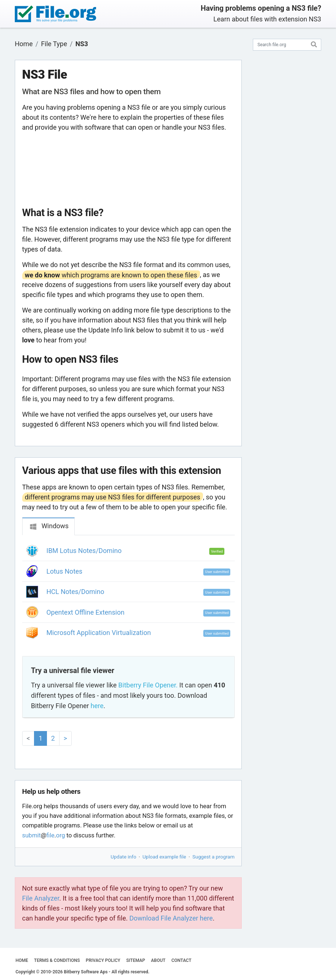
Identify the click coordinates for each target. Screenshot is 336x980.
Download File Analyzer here (171, 918)
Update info (123, 857)
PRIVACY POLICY (103, 960)
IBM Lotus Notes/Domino (84, 551)
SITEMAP (135, 960)
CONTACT (181, 960)
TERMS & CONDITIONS (57, 960)
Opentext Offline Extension (86, 612)
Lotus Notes (65, 571)
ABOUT (158, 960)
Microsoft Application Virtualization (99, 633)
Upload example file (164, 857)
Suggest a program (214, 857)
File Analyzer (41, 898)
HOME (22, 960)
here (97, 706)
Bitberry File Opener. (148, 685)
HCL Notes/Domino (75, 592)
